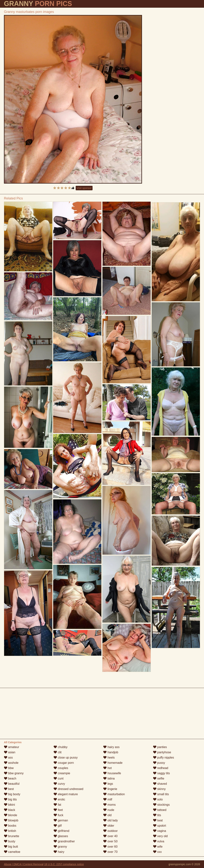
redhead (161, 768)
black (10, 810)
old (107, 815)
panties (160, 747)
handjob (111, 752)
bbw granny (14, 773)
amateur (12, 747)
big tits (10, 799)
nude (109, 810)
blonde (11, 815)
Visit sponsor (84, 188)
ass (8, 758)
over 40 (110, 836)
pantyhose (162, 752)
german (61, 820)
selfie (159, 778)
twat (158, 820)
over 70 (110, 852)
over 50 (110, 841)
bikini (9, 805)
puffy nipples (164, 758)
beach (10, 778)
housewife (112, 773)
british (10, 831)
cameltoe (12, 852)
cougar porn (64, 763)
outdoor (110, 831)
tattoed (160, 810)
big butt (11, 847)
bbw (9, 768)
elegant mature (66, 794)
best (9, 789)
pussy (159, 763)
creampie (62, 773)
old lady (111, 820)
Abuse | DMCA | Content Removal (24, 864)
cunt (59, 778)
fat (57, 805)
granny (60, 847)
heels (109, 758)
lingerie (110, 789)
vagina (160, 831)
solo (158, 799)
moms (109, 805)
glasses (61, 836)
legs (108, 784)
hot (107, 768)
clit (58, 752)
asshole (11, 763)
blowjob (11, 820)
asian (10, 752)
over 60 (110, 847)
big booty (12, 794)
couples (61, 768)
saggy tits (161, 773)
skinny (159, 789)
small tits (161, 794)
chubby (61, 747)
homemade (113, 763)
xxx (157, 852)
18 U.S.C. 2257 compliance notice (64, 864)
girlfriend (61, 831)
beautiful (12, 784)
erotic (59, 799)
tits (157, 815)
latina (109, 778)
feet (58, 810)
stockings (161, 805)
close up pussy (66, 758)
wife (158, 847)
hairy (59, 852)
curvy (59, 784)
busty (10, 841)
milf (108, 799)
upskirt (160, 826)
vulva (159, 841)
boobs (10, 826)
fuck (58, 815)
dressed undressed (68, 789)
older (109, 826)
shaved (160, 784)
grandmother (64, 841)
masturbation (114, 794)
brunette (12, 836)
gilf (58, 826)
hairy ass (111, 747)
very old (160, 836)
